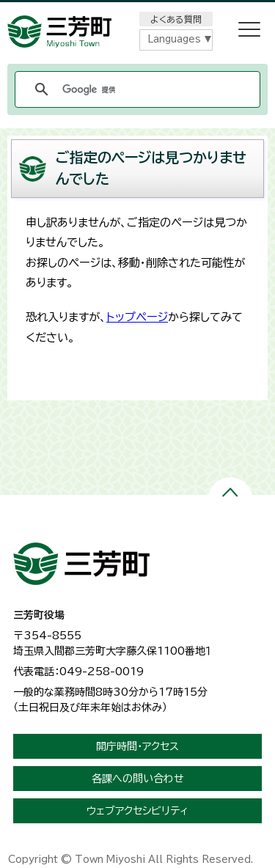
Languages (174, 39)
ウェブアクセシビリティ (137, 811)
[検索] (135, 89)
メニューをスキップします (138, 10)
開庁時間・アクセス (137, 746)
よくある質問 (176, 19)
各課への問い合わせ (138, 779)
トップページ (137, 317)
